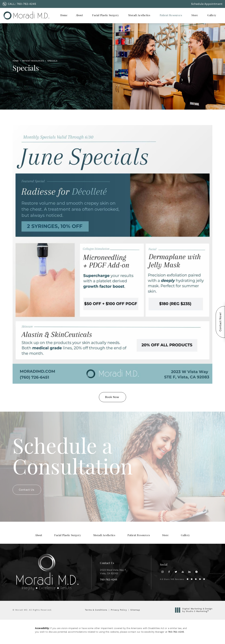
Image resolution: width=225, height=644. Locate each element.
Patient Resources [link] (171, 16)
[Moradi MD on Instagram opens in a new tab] (162, 572)
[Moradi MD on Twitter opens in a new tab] (176, 572)
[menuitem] (64, 16)
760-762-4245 (176, 632)
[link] (19, 4)
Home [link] (64, 16)
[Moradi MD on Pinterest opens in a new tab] (196, 572)
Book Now (112, 397)
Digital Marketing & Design (195, 610)
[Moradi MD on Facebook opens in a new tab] (169, 572)
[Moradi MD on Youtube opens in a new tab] (183, 572)
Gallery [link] (212, 16)
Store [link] (195, 16)
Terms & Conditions (96, 610)
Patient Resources (33, 61)
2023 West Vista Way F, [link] (113, 572)
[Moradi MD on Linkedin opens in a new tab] (189, 572)
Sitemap (135, 610)
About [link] (79, 16)
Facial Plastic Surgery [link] (106, 16)
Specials (52, 61)
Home (16, 61)
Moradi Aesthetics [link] (139, 16)
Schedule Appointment (207, 4)
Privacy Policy (119, 610)
